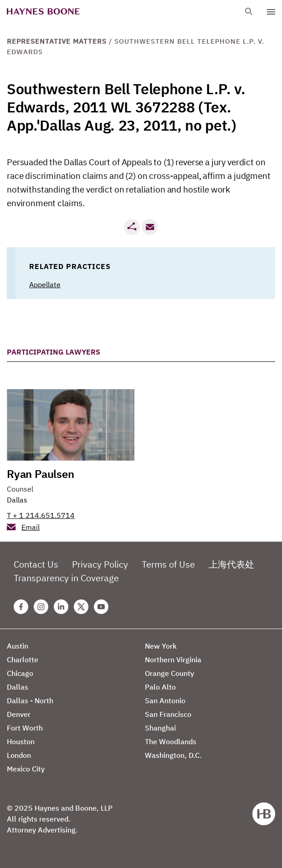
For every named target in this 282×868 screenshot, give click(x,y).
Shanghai (160, 728)
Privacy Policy (100, 564)
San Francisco (168, 714)
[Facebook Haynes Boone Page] (21, 607)
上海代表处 (231, 564)
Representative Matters (57, 41)
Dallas (17, 500)
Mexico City (26, 769)
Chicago (20, 673)
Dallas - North (30, 700)
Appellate (45, 284)
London (19, 755)
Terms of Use (168, 564)
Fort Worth (25, 728)
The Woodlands (171, 741)
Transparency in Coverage (66, 578)
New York (161, 646)
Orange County (169, 673)
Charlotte (23, 660)
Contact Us (36, 564)
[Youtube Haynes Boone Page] (101, 607)
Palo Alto (160, 687)
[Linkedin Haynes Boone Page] (61, 607)
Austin (18, 646)
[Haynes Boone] (43, 12)
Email (31, 527)
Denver (19, 714)
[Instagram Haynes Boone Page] (41, 607)
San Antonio (165, 700)
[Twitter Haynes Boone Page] (81, 607)
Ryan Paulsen (41, 474)
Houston (21, 741)
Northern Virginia (173, 660)
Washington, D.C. (173, 755)
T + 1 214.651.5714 (41, 515)
